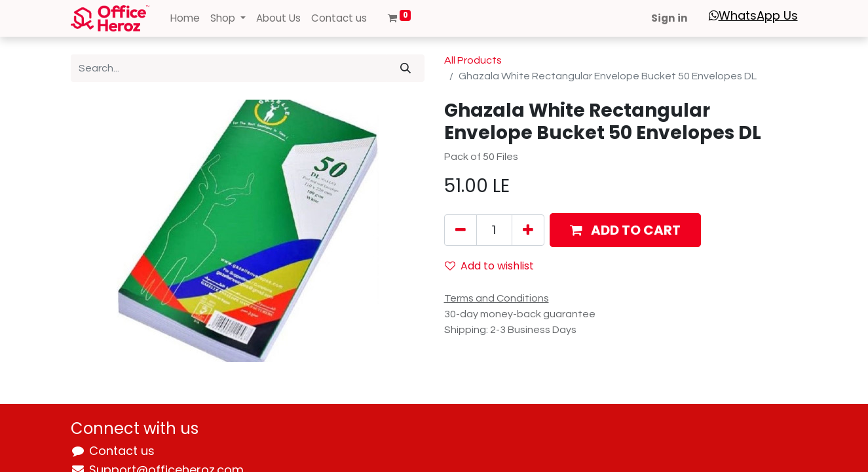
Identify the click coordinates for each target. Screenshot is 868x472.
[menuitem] (185, 19)
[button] (625, 230)
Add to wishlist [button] (489, 266)
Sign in (670, 18)
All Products (473, 60)
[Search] (406, 68)
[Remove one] (461, 230)
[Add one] (528, 230)
